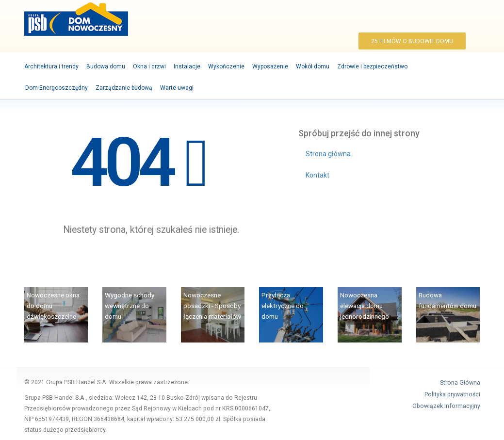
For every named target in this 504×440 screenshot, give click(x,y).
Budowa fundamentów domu (447, 300)
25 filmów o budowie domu (412, 41)
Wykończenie (226, 66)
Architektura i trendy (51, 66)
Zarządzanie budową (124, 88)
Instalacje (187, 66)
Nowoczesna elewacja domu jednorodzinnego (365, 306)
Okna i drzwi (149, 66)
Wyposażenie (270, 66)
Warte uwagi (177, 88)
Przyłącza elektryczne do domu (283, 306)
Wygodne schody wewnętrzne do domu (130, 306)
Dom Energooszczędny (57, 88)
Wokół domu (313, 66)
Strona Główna (460, 383)
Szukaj (466, 18)
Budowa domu (106, 66)
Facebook (442, 18)
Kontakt (317, 175)
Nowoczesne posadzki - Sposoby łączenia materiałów (212, 306)
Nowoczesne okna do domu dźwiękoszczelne (53, 306)
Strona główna (328, 154)
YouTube (454, 18)
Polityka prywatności (452, 394)
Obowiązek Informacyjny (446, 406)
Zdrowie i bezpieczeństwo (372, 66)
